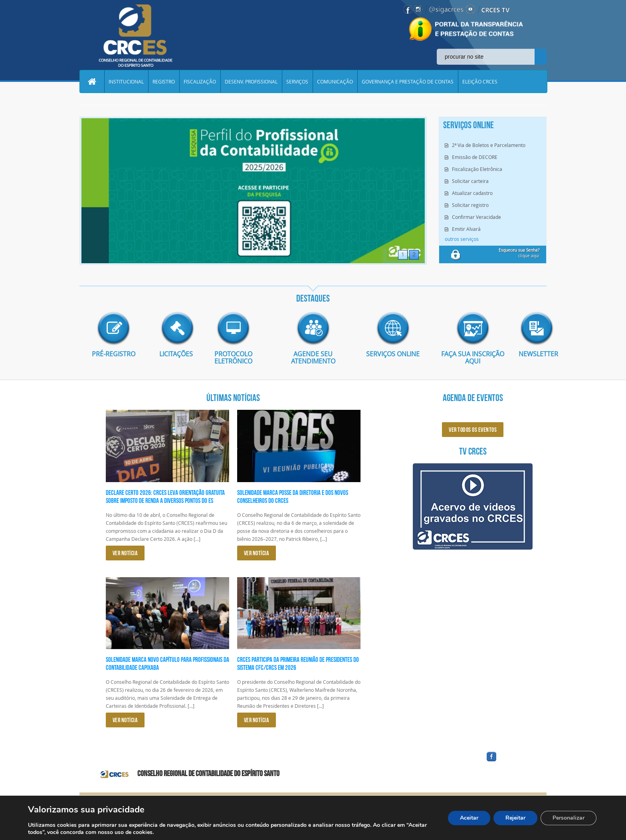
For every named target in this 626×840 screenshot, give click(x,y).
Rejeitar (515, 818)
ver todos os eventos (473, 430)
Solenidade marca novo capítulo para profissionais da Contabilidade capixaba (167, 663)
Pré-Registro (114, 354)
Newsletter (533, 354)
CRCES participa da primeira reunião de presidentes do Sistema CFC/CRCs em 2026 (298, 663)
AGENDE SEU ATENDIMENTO (313, 357)
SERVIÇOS (297, 81)
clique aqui (519, 253)
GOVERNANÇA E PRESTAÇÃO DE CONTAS (408, 81)
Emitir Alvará (466, 229)
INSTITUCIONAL (126, 81)
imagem (113, 328)
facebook (511, 762)
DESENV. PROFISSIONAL (251, 81)
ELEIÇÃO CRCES (480, 81)
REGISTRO (164, 81)
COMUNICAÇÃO (335, 81)
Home (92, 81)
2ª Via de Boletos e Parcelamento (489, 145)
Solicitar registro (470, 205)
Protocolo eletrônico (233, 357)
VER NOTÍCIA (125, 553)
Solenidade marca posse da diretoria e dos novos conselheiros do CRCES (293, 496)
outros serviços (462, 239)
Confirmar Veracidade (476, 217)
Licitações (173, 354)
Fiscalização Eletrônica (477, 169)
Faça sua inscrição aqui (473, 357)
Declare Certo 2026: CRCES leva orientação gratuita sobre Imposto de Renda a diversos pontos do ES (165, 496)
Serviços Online (393, 354)
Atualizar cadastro (472, 193)
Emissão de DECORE (475, 157)
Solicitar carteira (470, 181)
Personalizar (569, 818)
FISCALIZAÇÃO (200, 81)
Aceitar (469, 818)
